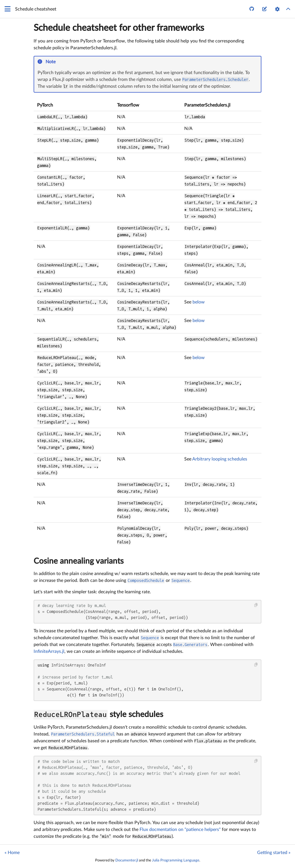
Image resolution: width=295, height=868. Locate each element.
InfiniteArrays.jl (49, 651)
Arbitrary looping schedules (220, 459)
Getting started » (274, 853)
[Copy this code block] (256, 605)
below (199, 302)
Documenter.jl (127, 860)
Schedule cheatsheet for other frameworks (119, 28)
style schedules (98, 714)
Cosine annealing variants (79, 561)
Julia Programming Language (176, 860)
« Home (12, 853)
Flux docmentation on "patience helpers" (180, 830)
